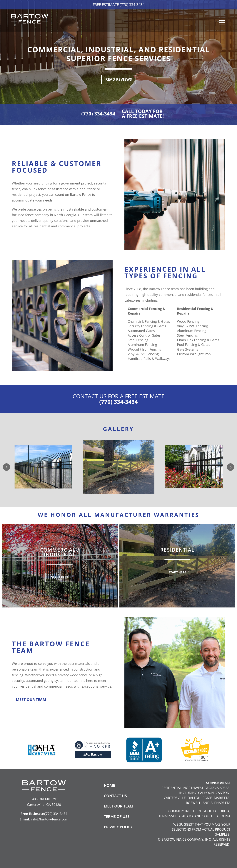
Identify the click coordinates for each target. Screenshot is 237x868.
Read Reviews (119, 79)
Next (231, 467)
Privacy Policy (118, 827)
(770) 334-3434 (98, 114)
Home (109, 785)
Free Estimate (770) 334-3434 (119, 5)
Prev (6, 467)
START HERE (60, 577)
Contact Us (115, 796)
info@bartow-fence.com (50, 819)
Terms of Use (117, 816)
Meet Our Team (31, 700)
